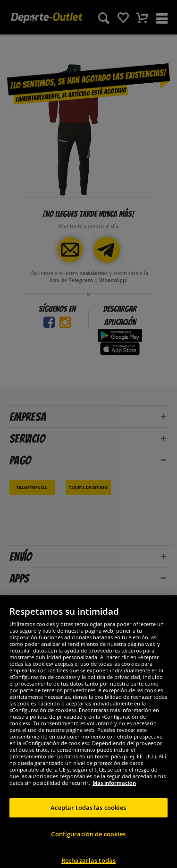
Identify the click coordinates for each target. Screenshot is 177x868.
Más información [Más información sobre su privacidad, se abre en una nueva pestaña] (114, 795)
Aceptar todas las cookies (88, 820)
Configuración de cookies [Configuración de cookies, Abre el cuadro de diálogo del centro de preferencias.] (88, 846)
